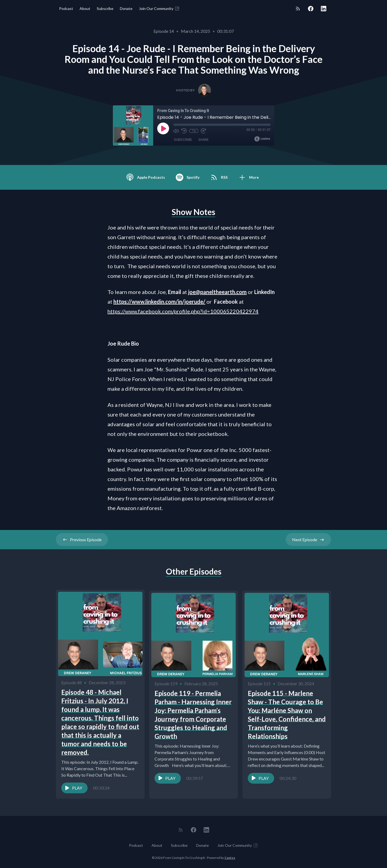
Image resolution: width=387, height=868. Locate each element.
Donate (126, 8)
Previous (82, 540)
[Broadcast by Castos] (262, 139)
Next (308, 540)
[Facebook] (311, 9)
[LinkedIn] (324, 9)
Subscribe (105, 8)
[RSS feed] (298, 9)
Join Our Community (159, 9)
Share (203, 140)
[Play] (163, 128)
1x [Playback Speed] (194, 131)
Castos (230, 857)
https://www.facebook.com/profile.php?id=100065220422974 (183, 311)
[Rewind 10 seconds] (184, 131)
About (85, 8)
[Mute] (176, 131)
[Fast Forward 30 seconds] (203, 131)
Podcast (66, 8)
